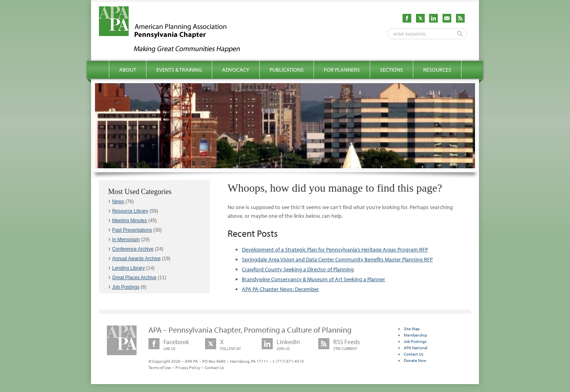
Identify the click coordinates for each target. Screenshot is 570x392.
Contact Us (214, 367)
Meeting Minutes (129, 221)
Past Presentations (132, 230)
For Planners (342, 70)
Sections (391, 70)
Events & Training (179, 70)
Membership (415, 335)
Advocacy (236, 70)
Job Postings (126, 287)
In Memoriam (126, 240)
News (118, 202)
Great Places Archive (134, 278)
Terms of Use (160, 367)
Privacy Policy (188, 367)
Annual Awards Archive (136, 259)
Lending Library (128, 268)
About (128, 70)
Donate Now (415, 360)
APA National (416, 348)
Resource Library (130, 211)
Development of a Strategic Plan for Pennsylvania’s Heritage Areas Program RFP (335, 249)
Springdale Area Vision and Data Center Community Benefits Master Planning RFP (337, 259)
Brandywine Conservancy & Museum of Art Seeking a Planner (313, 279)
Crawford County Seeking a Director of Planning (298, 269)
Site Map (412, 329)
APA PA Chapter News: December (280, 289)
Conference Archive (133, 249)
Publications (287, 70)
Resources (437, 70)
